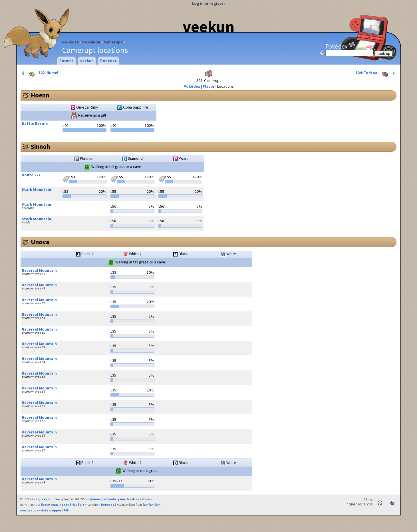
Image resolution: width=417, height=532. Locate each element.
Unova (40, 242)
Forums (67, 61)
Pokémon (91, 42)
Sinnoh (40, 147)
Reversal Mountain (39, 270)
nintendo (109, 499)
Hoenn (40, 95)
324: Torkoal (376, 73)
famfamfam (151, 505)
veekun (208, 27)
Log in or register (209, 3)
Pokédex (70, 42)
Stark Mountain (36, 189)
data (44, 510)
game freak (126, 499)
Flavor (209, 86)
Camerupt (113, 42)
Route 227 (31, 175)
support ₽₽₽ (60, 510)
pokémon (93, 499)
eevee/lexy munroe (45, 499)
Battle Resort (35, 123)
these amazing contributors (63, 505)
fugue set (108, 505)
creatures (144, 499)
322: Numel (40, 73)
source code (29, 510)
